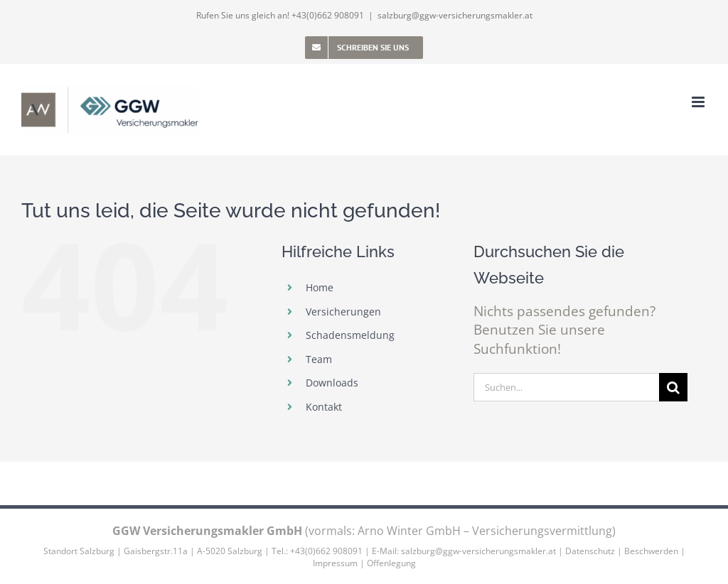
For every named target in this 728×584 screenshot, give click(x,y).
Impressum (335, 563)
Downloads (332, 383)
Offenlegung (391, 563)
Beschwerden (651, 551)
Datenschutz (590, 551)
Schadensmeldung (350, 335)
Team (319, 359)
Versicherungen (343, 312)
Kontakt (324, 407)
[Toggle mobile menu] (699, 102)
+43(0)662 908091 (328, 15)
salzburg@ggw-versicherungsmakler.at (455, 15)
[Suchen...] (566, 387)
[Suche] (673, 387)
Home (320, 287)
